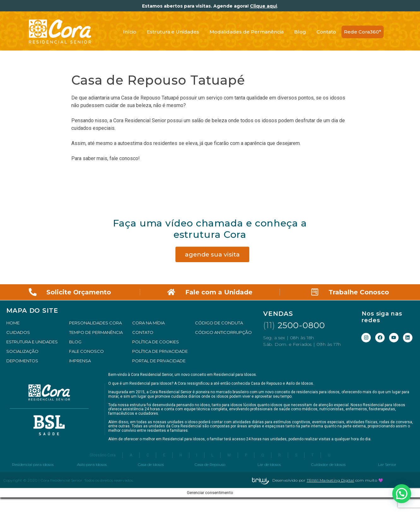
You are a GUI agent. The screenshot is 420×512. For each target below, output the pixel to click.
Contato (326, 32)
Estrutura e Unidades (173, 32)
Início (130, 32)
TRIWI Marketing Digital (331, 480)
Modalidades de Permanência (247, 32)
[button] (402, 494)
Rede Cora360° (363, 32)
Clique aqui (263, 6)
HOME (13, 323)
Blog (300, 32)
